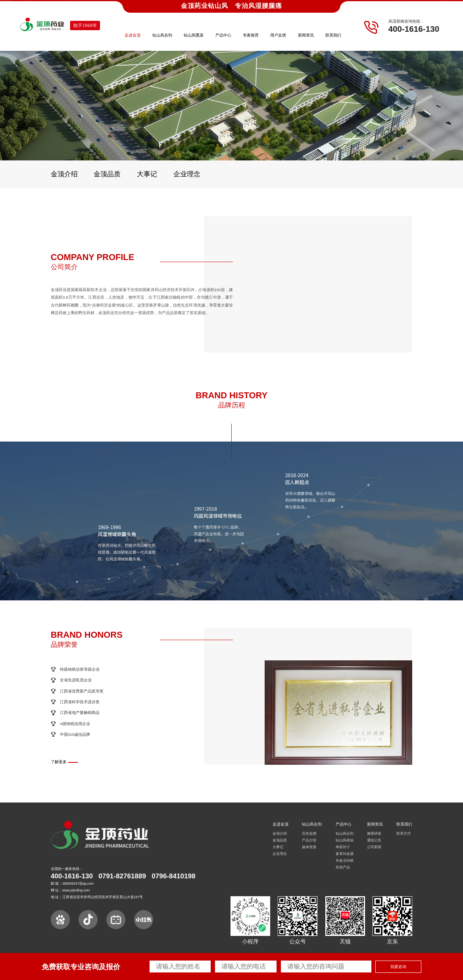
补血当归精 (345, 860)
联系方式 (403, 833)
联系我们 (333, 35)
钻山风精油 (345, 840)
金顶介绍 (64, 174)
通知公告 (374, 840)
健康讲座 (374, 833)
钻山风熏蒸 (194, 35)
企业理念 (187, 174)
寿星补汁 (343, 847)
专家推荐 (251, 35)
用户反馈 (278, 35)
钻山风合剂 (162, 35)
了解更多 (59, 762)
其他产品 (343, 867)
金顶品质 (107, 174)
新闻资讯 (306, 35)
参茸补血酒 (345, 854)
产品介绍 (309, 840)
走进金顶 (133, 35)
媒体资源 (309, 847)
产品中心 (223, 35)
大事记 (147, 174)
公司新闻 (374, 847)
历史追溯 (309, 833)
